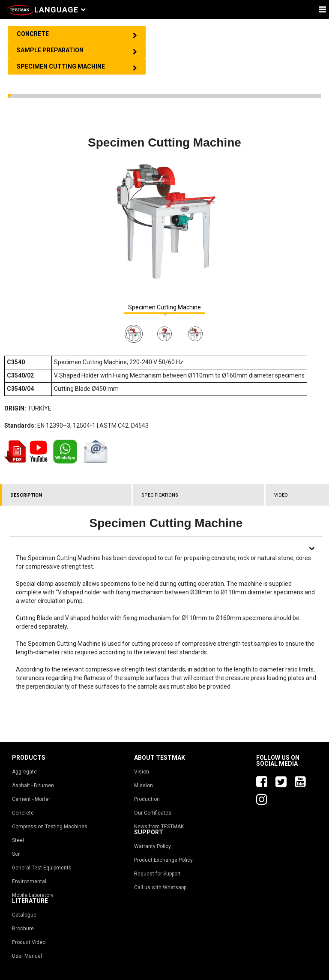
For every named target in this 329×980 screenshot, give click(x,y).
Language (60, 10)
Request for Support (157, 874)
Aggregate (24, 772)
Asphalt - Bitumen (33, 785)
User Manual (27, 956)
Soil (16, 854)
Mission (144, 785)
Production (147, 799)
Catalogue (24, 915)
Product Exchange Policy (163, 860)
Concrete (23, 813)
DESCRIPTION (26, 495)
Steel (18, 840)
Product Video (29, 942)
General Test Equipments (42, 868)
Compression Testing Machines (50, 827)
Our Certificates (153, 813)
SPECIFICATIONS (160, 495)
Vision (142, 772)
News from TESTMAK (159, 827)
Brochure (23, 929)
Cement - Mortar (31, 799)
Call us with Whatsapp (160, 887)
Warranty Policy (153, 846)
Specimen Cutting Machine (164, 307)
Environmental (29, 881)
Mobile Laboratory (33, 895)
